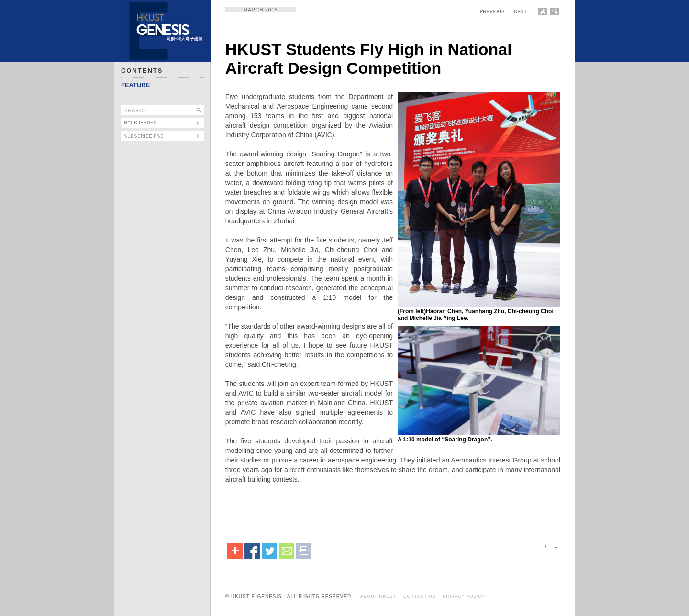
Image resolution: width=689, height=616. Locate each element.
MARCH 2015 (261, 10)
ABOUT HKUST (378, 596)
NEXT (520, 12)
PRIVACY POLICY (464, 596)
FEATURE (135, 85)
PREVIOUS (492, 12)
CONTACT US (420, 596)
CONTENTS (142, 71)
